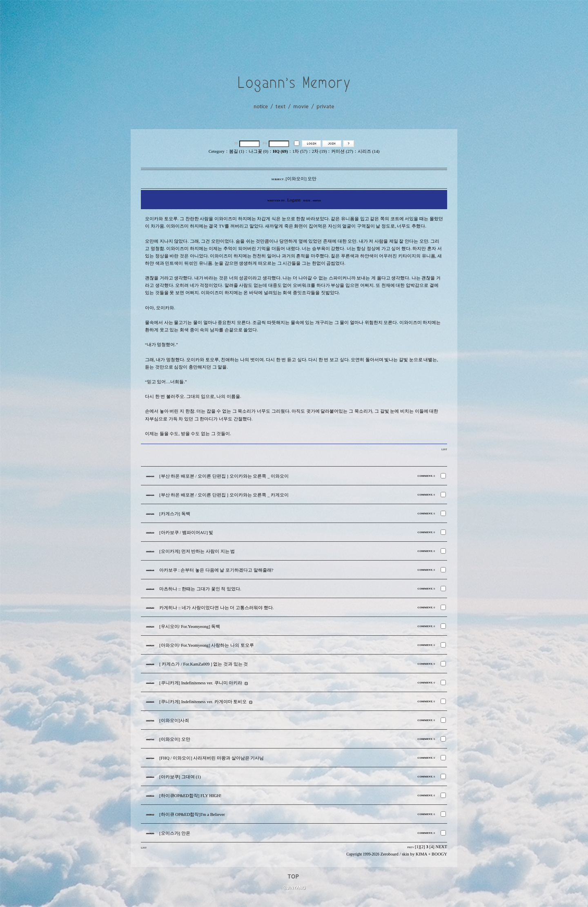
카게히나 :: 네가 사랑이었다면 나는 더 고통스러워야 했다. (216, 608)
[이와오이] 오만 (175, 739)
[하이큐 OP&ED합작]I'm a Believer (192, 814)
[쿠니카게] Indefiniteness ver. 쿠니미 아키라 (201, 683)
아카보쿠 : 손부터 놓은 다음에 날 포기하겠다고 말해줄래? (216, 570)
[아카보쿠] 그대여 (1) (180, 777)
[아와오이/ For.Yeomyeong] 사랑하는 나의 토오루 (207, 645)
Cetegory (217, 151)
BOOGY (439, 854)
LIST (444, 449)
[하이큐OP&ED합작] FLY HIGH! (190, 796)
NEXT (441, 847)
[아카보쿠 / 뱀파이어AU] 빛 (186, 533)
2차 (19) (320, 151)
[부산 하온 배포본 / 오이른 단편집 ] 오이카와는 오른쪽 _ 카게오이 (224, 495)
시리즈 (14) (369, 151)
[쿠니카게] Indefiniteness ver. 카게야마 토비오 (203, 702)
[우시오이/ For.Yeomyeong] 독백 (190, 627)
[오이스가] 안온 (175, 833)
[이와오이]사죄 (174, 720)
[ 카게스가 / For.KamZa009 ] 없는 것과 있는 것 (204, 664)
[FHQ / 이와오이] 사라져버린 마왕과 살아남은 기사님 (212, 758)
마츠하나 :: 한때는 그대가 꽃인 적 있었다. (200, 589)
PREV (411, 847)
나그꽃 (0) (258, 151)
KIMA (421, 854)
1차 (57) (300, 151)
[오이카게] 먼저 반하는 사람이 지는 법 (197, 551)
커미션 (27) (342, 151)
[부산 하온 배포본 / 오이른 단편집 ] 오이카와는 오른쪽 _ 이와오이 (224, 476)
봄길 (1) (237, 151)
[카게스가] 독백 (175, 514)
